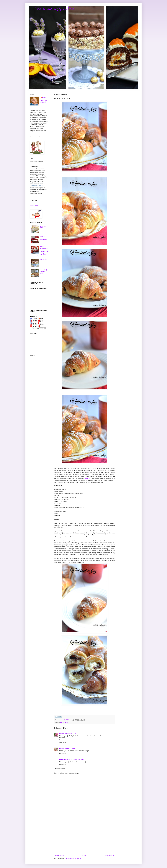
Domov (84, 855)
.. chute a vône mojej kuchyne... (53, 9)
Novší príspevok (59, 855)
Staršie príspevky (109, 855)
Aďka (61, 733)
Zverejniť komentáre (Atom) (73, 858)
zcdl (61, 748)
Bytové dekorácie (65, 759)
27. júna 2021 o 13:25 (69, 748)
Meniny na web (34, 206)
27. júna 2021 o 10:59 (69, 733)
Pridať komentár (60, 769)
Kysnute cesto (64, 722)
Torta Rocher (44, 260)
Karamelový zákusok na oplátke (43, 272)
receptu (88, 478)
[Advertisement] (85, 837)
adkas (44, 97)
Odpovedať (63, 742)
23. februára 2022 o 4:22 (77, 759)
